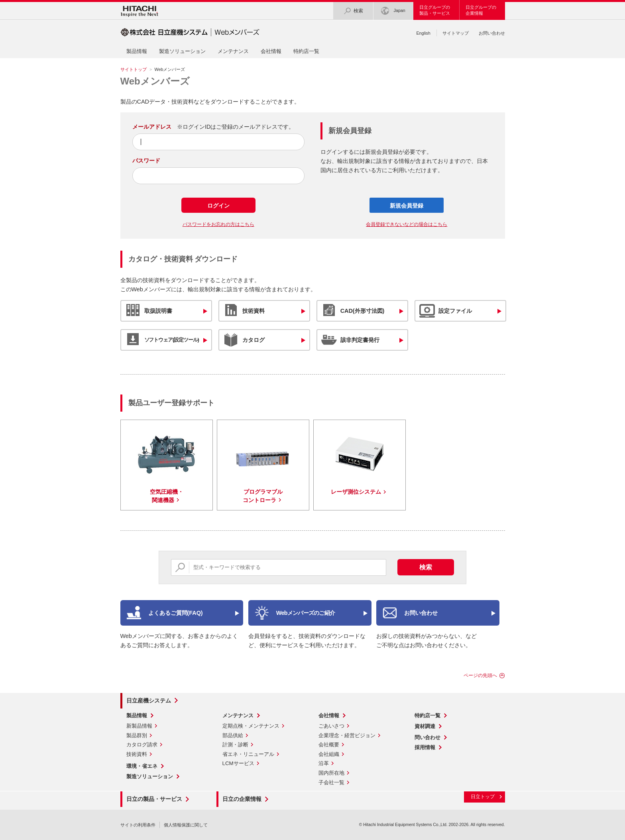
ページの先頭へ (480, 675)
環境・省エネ (142, 766)
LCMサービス (238, 763)
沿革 (324, 763)
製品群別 (137, 735)
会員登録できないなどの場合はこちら (407, 224)
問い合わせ (427, 737)
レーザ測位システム (356, 492)
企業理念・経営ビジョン (347, 735)
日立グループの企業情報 (481, 10)
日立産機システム (149, 701)
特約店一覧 (306, 51)
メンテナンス (233, 51)
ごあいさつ (331, 726)
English (423, 33)
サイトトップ (134, 69)
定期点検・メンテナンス (251, 726)
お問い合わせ (492, 33)
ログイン (218, 206)
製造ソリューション (182, 51)
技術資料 (137, 754)
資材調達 (425, 726)
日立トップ (483, 797)
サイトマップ (456, 33)
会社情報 (271, 51)
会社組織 (329, 754)
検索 (353, 11)
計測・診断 (235, 745)
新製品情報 (139, 726)
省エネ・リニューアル (248, 754)
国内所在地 (331, 773)
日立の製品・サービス (154, 799)
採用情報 (425, 747)
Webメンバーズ (155, 81)
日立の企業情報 (242, 799)
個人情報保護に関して (186, 825)
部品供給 (233, 735)
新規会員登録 (407, 206)
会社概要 (329, 745)
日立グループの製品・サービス (435, 10)
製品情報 (137, 51)
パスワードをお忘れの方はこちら (218, 224)
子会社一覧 (331, 782)
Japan (393, 11)
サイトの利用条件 (138, 825)
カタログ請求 (142, 745)
